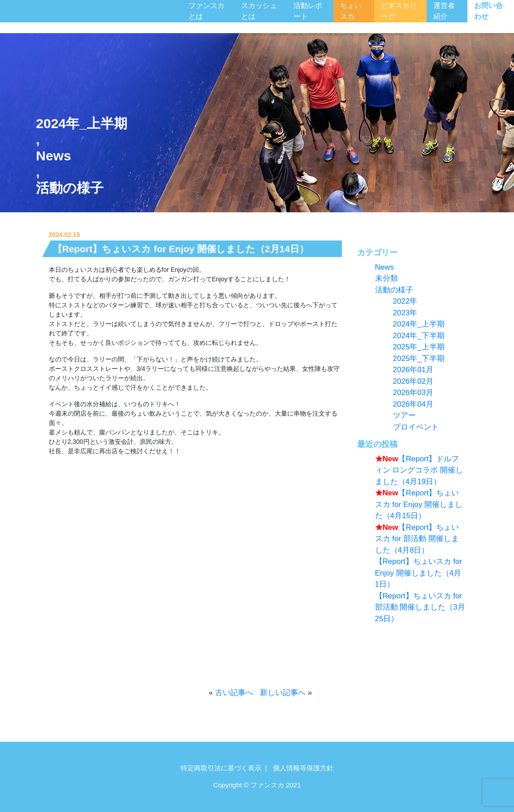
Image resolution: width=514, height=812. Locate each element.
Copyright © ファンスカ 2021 (257, 785)
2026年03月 (413, 393)
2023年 (405, 313)
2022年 (405, 301)
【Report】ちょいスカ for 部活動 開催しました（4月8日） (417, 539)
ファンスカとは (207, 11)
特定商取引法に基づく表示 (221, 768)
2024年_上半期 (81, 123)
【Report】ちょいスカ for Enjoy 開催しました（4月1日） (419, 573)
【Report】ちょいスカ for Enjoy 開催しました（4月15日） (419, 504)
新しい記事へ (283, 693)
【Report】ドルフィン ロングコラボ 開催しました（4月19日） (419, 470)
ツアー (404, 415)
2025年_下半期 (419, 359)
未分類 (387, 278)
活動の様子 (70, 188)
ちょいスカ (351, 11)
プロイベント (416, 427)
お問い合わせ (488, 11)
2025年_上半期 (419, 347)
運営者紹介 (444, 11)
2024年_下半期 (419, 336)
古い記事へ (234, 693)
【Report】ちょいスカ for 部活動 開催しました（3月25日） (420, 607)
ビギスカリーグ (399, 11)
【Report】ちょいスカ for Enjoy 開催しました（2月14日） (181, 249)
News (53, 156)
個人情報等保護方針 (303, 768)
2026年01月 (413, 370)
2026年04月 (413, 404)
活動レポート (308, 11)
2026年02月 (413, 381)
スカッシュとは (259, 11)
